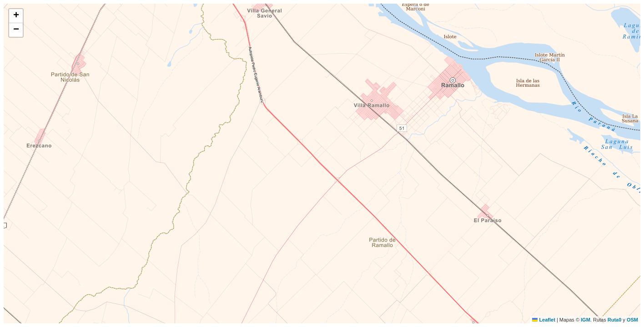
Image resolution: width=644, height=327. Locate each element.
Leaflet (544, 320)
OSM (632, 320)
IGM (586, 320)
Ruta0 (615, 320)
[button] (16, 16)
